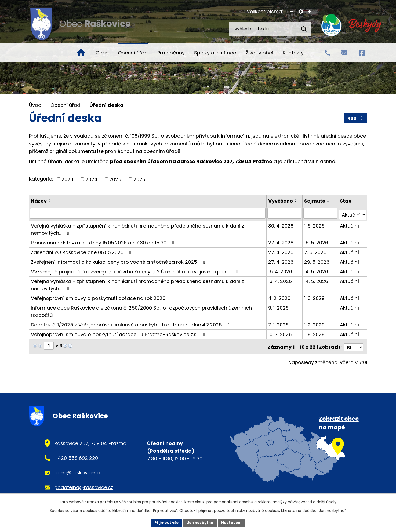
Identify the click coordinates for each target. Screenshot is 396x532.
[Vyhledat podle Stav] (353, 213)
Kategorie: (41, 179)
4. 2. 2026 (280, 297)
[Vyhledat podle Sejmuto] (321, 213)
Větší (310, 12)
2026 (139, 179)
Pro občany (171, 53)
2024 (91, 179)
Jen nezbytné (200, 522)
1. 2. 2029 (315, 323)
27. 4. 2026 (282, 241)
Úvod (81, 53)
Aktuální (350, 224)
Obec (102, 53)
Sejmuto (315, 201)
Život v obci (259, 53)
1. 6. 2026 (315, 224)
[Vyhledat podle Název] (148, 213)
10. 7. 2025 (281, 333)
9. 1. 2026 (279, 306)
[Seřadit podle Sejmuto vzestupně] (329, 200)
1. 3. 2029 (315, 297)
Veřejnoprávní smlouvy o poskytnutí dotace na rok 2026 (103, 297)
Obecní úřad (133, 53)
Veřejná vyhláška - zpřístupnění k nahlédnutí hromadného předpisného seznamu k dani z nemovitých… (137, 228)
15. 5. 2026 (317, 241)
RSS (355, 118)
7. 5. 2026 (316, 251)
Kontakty (293, 53)
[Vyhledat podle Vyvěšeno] (285, 213)
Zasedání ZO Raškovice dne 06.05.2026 (82, 251)
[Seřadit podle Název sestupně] (50, 202)
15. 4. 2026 (281, 270)
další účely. (327, 501)
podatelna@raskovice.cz (84, 484)
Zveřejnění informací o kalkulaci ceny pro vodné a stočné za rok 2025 (119, 260)
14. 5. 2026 (317, 270)
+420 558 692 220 (76, 455)
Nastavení (234, 522)
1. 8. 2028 (315, 333)
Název (39, 201)
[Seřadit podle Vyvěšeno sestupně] (297, 202)
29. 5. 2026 (317, 260)
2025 (115, 179)
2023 (67, 179)
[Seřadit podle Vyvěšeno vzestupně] (297, 200)
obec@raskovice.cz (77, 470)
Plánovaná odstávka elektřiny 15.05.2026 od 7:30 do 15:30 (104, 241)
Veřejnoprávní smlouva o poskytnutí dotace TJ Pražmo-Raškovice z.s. (119, 333)
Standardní (301, 12)
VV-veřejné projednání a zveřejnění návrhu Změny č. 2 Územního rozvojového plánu (136, 270)
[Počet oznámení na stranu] (354, 344)
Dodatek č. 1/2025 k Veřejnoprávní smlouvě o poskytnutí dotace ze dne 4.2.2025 (131, 323)
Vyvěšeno (281, 201)
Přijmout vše (165, 522)
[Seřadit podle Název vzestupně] (50, 200)
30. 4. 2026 (282, 224)
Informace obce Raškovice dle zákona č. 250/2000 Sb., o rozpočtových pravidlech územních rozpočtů (141, 310)
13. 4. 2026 (281, 280)
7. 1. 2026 (279, 323)
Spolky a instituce (215, 53)
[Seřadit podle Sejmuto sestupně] (329, 202)
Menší (291, 12)
